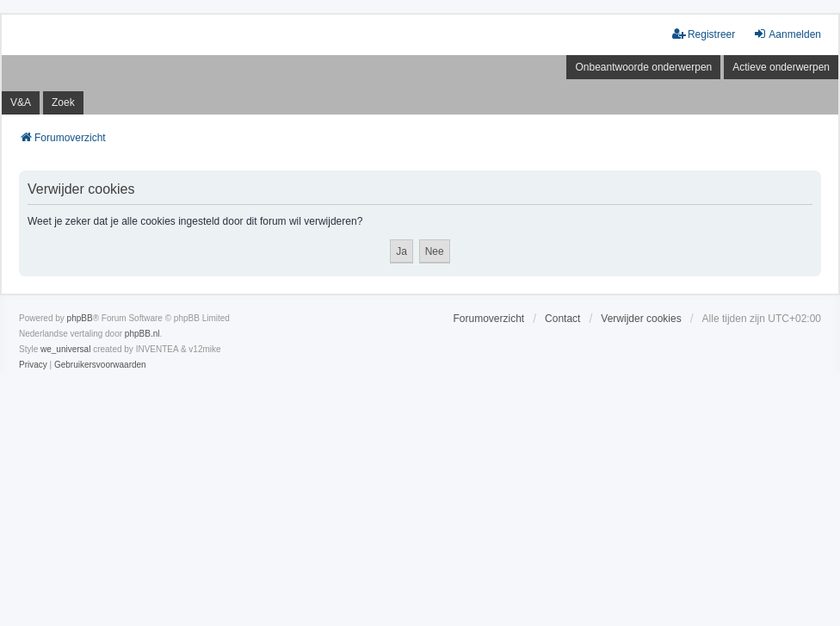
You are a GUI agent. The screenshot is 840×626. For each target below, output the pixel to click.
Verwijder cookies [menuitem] (641, 319)
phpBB (80, 318)
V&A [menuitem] (21, 102)
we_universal (65, 349)
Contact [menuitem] (562, 319)
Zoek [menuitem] (63, 102)
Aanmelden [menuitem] (787, 34)
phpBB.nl (142, 334)
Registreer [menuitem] (704, 34)
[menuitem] (33, 365)
